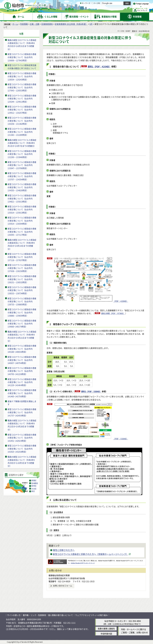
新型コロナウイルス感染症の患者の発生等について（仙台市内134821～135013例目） (22, 198)
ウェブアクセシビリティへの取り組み (91, 615)
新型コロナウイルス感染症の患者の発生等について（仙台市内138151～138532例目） (22, 279)
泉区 (33, 491)
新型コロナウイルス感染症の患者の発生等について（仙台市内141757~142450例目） (22, 412)
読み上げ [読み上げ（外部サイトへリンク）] (98, 3)
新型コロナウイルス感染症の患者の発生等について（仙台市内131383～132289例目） (22, 132)
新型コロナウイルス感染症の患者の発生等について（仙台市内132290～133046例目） (22, 154)
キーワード (85, 10)
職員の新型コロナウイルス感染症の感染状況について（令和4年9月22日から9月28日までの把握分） (22, 425)
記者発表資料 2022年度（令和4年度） (71, 24)
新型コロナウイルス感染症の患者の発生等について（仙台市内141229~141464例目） (22, 382)
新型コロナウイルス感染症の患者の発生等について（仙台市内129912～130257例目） (22, 110)
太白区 (34, 489)
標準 (119, 3)
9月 (91, 24)
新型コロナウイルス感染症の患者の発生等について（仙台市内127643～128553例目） (22, 87)
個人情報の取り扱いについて (61, 615)
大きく (115, 7)
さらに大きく (125, 7)
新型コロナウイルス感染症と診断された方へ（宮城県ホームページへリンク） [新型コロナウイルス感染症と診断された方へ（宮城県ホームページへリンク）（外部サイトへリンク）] (91, 554)
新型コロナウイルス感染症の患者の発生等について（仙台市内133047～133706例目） (22, 165)
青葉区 (34, 481)
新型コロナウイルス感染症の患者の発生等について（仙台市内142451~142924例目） (22, 438)
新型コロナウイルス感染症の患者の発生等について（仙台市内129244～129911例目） (22, 99)
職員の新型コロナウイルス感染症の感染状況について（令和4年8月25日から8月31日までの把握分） (22, 45)
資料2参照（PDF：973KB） (113, 313)
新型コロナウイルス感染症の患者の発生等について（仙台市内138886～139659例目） (22, 312)
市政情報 (24, 24)
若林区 (34, 486)
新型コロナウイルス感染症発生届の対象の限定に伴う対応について (22, 67)
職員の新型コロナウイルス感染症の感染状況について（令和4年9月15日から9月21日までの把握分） (22, 336)
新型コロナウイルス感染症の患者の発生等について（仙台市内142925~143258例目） (22, 449)
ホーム (15, 24)
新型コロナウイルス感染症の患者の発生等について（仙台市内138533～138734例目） (22, 290)
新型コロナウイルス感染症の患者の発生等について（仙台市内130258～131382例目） (22, 121)
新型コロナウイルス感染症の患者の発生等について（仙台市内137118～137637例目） (22, 257)
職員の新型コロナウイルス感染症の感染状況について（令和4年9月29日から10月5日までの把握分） (22, 461)
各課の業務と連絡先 (106, 629)
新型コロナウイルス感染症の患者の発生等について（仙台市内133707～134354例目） (22, 176)
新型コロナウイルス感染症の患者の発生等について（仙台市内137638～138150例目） (22, 268)
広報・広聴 (35, 24)
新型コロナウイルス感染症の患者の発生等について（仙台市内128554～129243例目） (22, 76)
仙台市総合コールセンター (116, 621)
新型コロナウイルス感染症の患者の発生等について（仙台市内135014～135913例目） (22, 209)
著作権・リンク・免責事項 (34, 615)
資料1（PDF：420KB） (99, 66)
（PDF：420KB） (91, 280)
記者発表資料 (47, 24)
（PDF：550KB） (91, 422)
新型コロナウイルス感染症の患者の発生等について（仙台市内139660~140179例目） (22, 324)
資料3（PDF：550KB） (91, 391)
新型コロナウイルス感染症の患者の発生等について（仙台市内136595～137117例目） (22, 232)
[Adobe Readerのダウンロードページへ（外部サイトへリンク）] (57, 561)
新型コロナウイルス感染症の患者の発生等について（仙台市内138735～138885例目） (22, 301)
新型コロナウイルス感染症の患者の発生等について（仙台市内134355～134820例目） (22, 187)
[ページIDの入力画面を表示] (92, 10)
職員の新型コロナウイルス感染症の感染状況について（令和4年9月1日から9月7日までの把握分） (22, 143)
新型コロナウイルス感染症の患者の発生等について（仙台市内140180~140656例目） (22, 349)
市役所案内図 (106, 634)
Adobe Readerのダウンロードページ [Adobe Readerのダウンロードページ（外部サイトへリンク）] (83, 563)
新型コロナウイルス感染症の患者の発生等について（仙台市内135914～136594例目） (22, 221)
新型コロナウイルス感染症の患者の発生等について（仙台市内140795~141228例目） (22, 371)
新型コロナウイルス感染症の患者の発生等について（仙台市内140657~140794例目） (22, 360)
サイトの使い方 (14, 615)
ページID (96, 10)
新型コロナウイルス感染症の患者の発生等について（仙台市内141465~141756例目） (22, 393)
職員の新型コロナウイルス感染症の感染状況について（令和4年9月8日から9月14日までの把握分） (22, 244)
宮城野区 (35, 483)
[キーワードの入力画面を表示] (81, 10)
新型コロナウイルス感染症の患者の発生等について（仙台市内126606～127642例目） (22, 57)
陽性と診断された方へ (64, 550)
